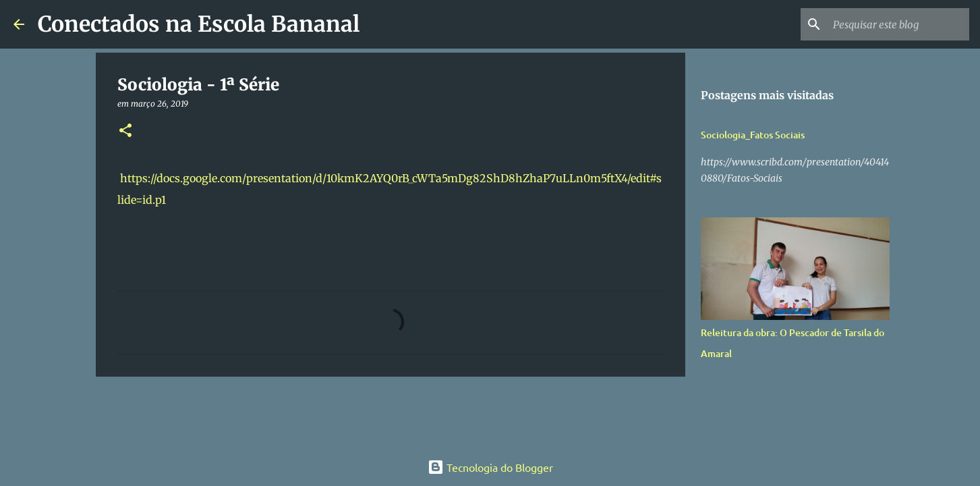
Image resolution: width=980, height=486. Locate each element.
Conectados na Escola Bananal (199, 24)
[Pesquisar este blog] (898, 24)
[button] (125, 131)
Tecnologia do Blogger (490, 467)
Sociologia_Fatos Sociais (753, 135)
